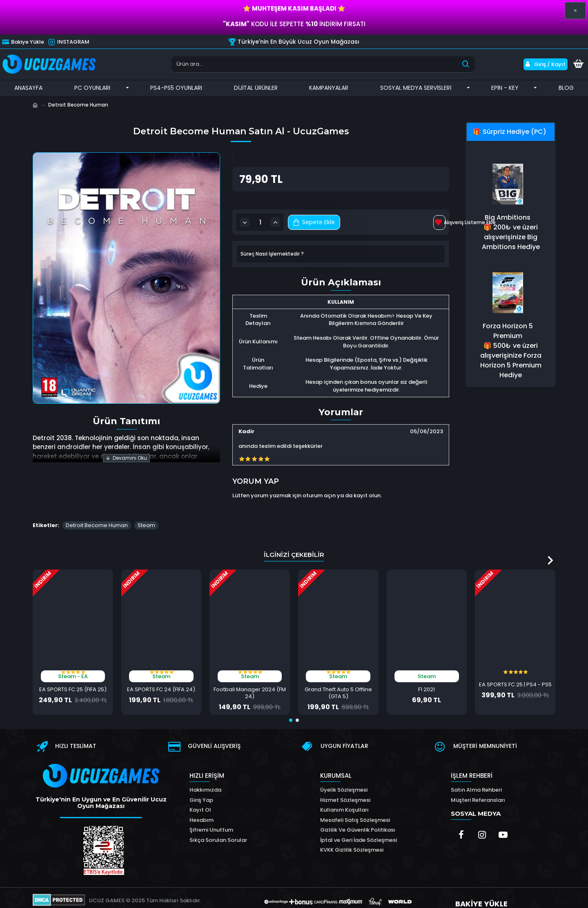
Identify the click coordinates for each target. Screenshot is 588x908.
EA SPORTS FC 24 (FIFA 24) (161, 675)
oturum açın (319, 491)
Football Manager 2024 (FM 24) (250, 679)
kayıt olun (367, 491)
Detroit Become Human (97, 511)
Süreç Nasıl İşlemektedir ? (272, 254)
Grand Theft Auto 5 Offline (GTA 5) (338, 679)
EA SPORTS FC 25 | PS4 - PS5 (515, 670)
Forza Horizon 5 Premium (508, 331)
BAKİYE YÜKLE (481, 890)
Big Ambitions (508, 217)
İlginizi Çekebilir (294, 540)
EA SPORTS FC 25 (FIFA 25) (73, 675)
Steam (146, 511)
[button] (550, 545)
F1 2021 (427, 675)
